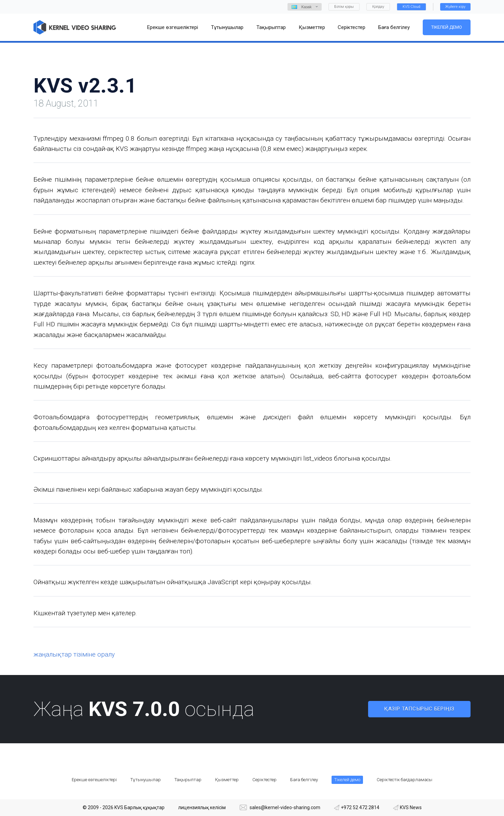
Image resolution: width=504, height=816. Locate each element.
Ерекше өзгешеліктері (94, 780)
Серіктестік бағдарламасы (404, 780)
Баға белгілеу (304, 780)
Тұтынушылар (146, 780)
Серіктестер (264, 780)
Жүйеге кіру (455, 7)
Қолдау (378, 7)
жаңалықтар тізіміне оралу (74, 654)
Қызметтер (227, 780)
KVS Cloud (411, 7)
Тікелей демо (447, 27)
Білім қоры (344, 7)
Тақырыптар (188, 780)
